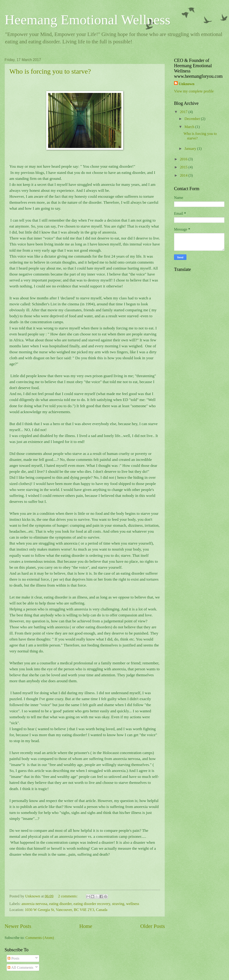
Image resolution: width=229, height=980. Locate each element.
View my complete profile (194, 91)
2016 (184, 159)
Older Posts (153, 926)
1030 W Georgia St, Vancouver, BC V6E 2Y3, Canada (66, 910)
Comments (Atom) (40, 938)
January (191, 149)
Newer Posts (18, 926)
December (193, 119)
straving (118, 904)
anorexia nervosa (34, 904)
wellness (133, 904)
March (190, 127)
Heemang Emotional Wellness (87, 20)
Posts (13, 958)
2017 (184, 112)
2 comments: (68, 896)
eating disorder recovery (92, 904)
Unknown (187, 84)
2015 (184, 167)
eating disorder (60, 904)
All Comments (20, 967)
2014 (184, 175)
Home (86, 926)
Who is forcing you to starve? (50, 71)
